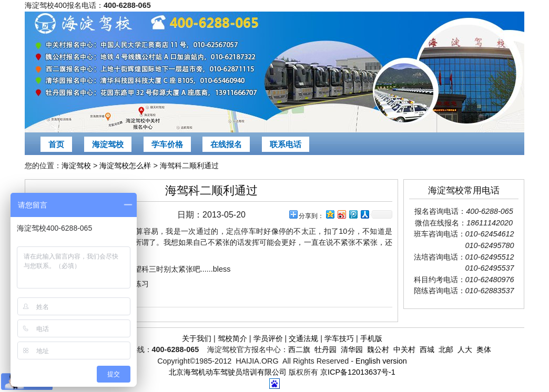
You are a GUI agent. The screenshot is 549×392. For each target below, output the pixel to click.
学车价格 (167, 144)
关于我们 (197, 338)
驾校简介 (232, 338)
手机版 (371, 338)
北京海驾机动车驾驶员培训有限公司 (228, 372)
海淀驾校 (108, 144)
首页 (56, 144)
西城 (427, 349)
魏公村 (378, 349)
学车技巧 (339, 338)
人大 (465, 349)
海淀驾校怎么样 (125, 166)
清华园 (352, 349)
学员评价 (268, 338)
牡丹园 (326, 349)
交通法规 (303, 338)
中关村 (404, 349)
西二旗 (299, 349)
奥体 (484, 349)
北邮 (446, 349)
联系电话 (286, 144)
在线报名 (226, 144)
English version (381, 361)
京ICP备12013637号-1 (358, 372)
